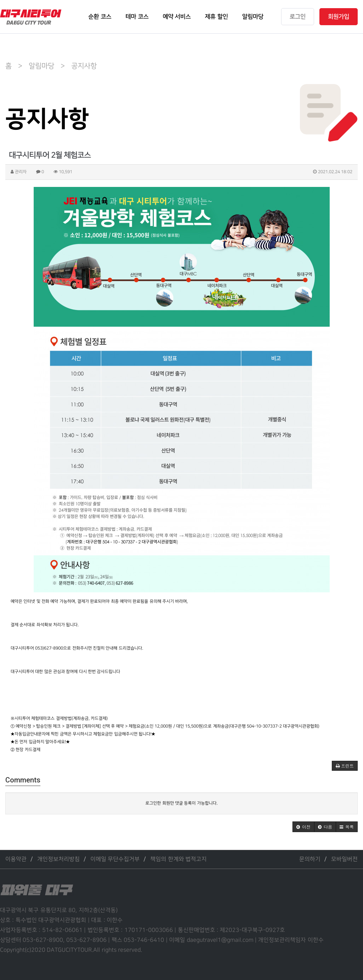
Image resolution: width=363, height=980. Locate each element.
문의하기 (310, 859)
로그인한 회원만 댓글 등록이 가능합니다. (181, 803)
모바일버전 (344, 859)
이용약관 (16, 859)
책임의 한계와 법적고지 (178, 859)
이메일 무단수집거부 (115, 859)
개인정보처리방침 (58, 859)
